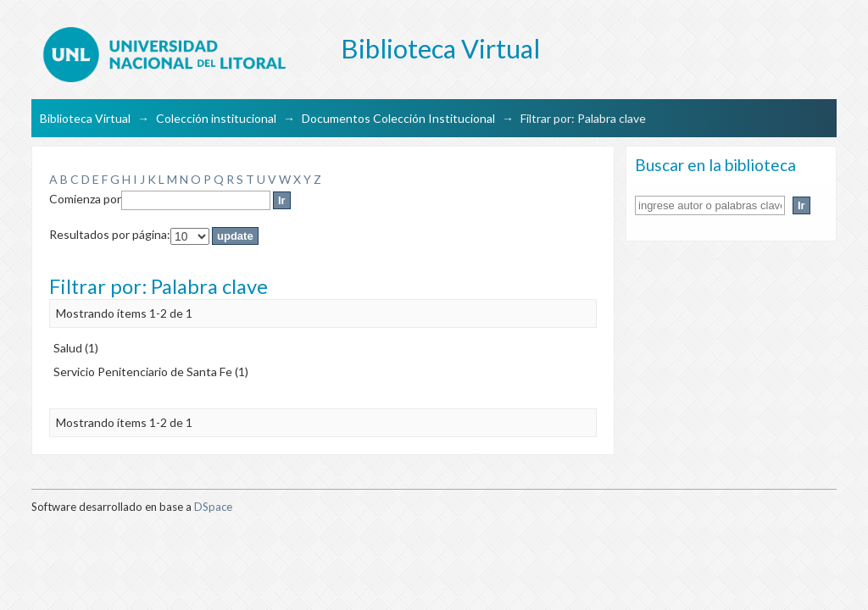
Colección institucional (216, 118)
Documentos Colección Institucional (398, 118)
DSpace (213, 507)
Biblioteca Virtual (85, 118)
